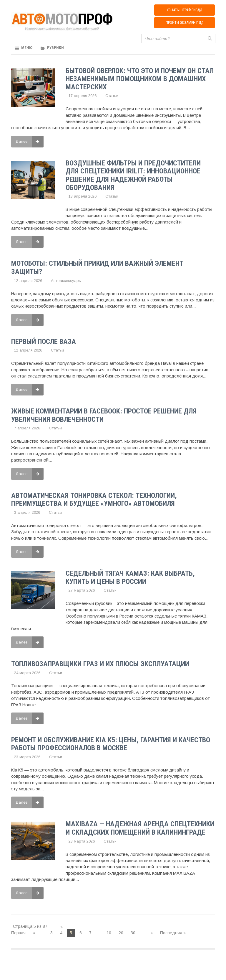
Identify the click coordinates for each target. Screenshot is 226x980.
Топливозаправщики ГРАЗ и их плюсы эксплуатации (100, 664)
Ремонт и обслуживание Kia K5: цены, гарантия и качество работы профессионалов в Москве (111, 743)
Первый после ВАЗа (44, 342)
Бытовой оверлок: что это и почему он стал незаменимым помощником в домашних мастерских (140, 80)
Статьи (112, 97)
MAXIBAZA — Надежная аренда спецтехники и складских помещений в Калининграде (140, 828)
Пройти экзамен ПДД (184, 24)
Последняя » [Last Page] (173, 932)
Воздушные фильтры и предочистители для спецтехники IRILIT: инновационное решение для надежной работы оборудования (133, 176)
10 (109, 932)
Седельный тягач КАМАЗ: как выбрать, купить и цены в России (130, 577)
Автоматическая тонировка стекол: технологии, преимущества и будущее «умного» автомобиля (94, 500)
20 (121, 932)
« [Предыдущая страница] (34, 932)
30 (133, 932)
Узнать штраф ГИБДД (184, 11)
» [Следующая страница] (152, 932)
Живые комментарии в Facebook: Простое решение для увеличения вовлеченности (104, 416)
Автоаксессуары (66, 281)
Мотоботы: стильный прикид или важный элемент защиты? (97, 268)
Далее (30, 142)
